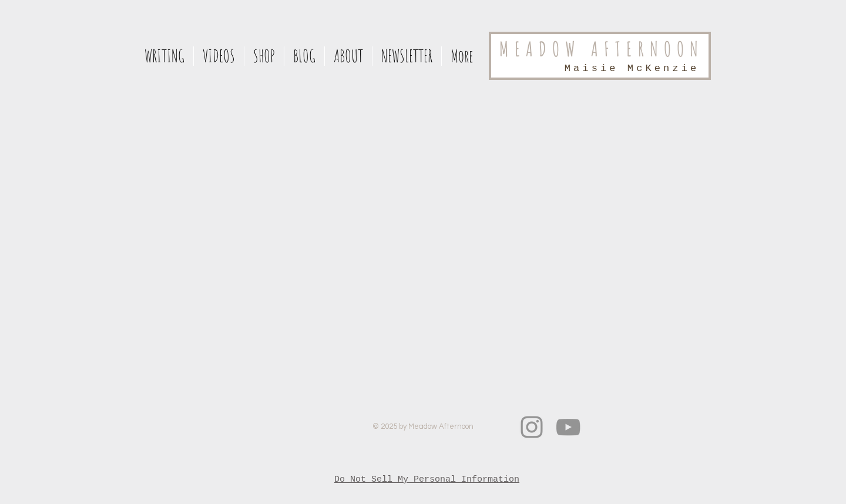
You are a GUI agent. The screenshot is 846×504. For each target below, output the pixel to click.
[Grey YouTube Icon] (568, 427)
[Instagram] (532, 427)
